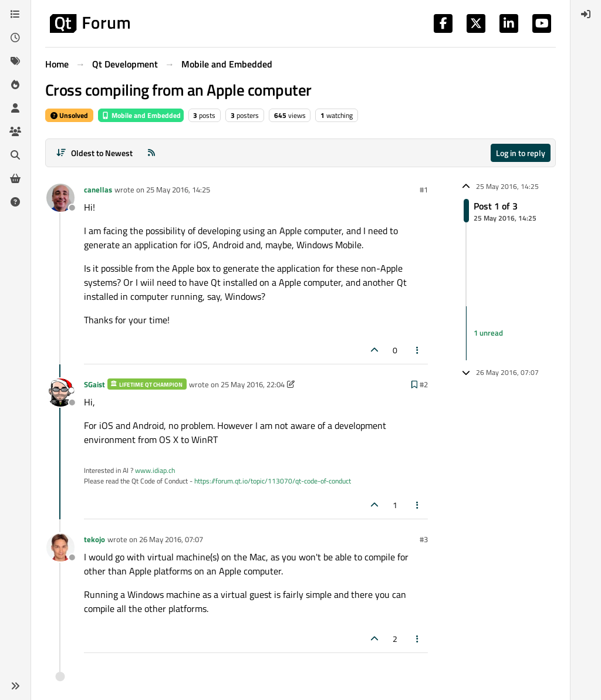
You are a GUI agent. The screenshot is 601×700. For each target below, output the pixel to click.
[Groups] (15, 131)
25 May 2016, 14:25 (178, 190)
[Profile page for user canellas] (60, 198)
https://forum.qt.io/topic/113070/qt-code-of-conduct (273, 481)
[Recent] (15, 38)
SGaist (94, 384)
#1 (424, 190)
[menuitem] (586, 14)
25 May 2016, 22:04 (253, 384)
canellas (98, 190)
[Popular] (15, 84)
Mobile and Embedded (141, 115)
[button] (15, 686)
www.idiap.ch (155, 470)
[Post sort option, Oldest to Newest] (94, 153)
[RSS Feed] (151, 153)
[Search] (15, 155)
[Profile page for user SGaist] (60, 393)
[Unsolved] (15, 202)
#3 (424, 539)
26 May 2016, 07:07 (171, 539)
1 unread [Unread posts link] (488, 333)
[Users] (15, 108)
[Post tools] (418, 350)
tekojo (94, 539)
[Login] (586, 14)
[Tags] (15, 61)
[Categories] (15, 14)
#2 (424, 384)
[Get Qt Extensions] (15, 178)
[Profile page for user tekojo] (60, 547)
